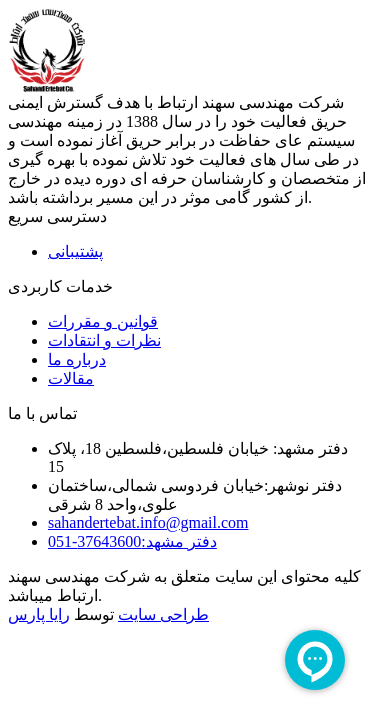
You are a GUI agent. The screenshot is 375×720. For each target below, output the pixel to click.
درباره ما (77, 359)
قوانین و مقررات (103, 321)
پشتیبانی (75, 251)
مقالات (71, 378)
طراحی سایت (163, 614)
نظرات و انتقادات (104, 340)
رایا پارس (39, 614)
